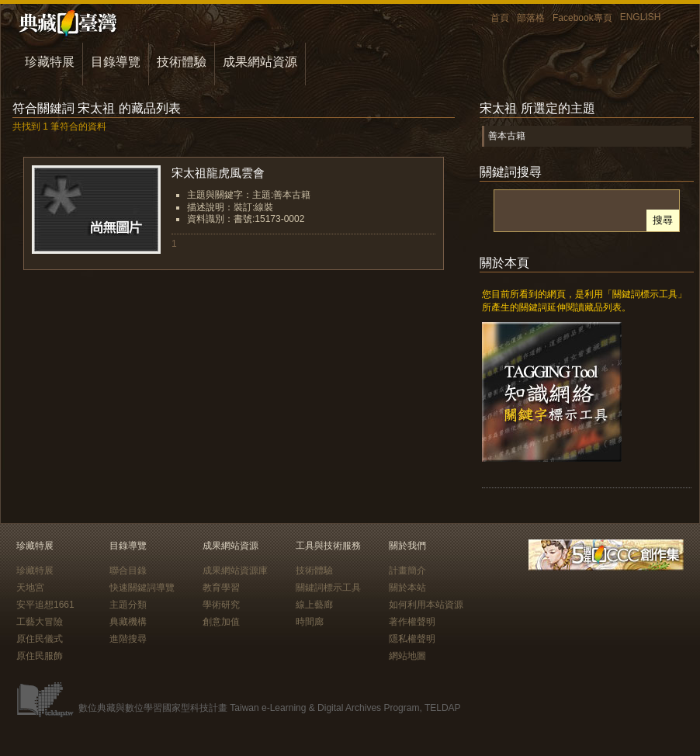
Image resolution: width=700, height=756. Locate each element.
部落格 (531, 18)
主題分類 (128, 605)
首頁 (500, 18)
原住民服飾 (40, 656)
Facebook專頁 (582, 18)
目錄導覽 (116, 62)
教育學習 (221, 588)
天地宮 (30, 588)
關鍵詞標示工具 (328, 588)
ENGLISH (641, 17)
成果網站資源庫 (235, 570)
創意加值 (221, 622)
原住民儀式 (40, 639)
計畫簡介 (407, 570)
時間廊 (310, 622)
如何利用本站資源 (426, 605)
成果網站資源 (260, 62)
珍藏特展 (50, 62)
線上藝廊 (314, 605)
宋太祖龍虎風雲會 (218, 173)
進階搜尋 (128, 639)
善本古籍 (507, 136)
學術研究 (221, 605)
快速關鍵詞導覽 (142, 588)
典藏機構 (128, 622)
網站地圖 (407, 656)
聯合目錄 (128, 570)
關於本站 (407, 588)
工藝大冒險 (40, 622)
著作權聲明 (412, 622)
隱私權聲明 (412, 639)
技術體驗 (182, 62)
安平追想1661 (45, 605)
